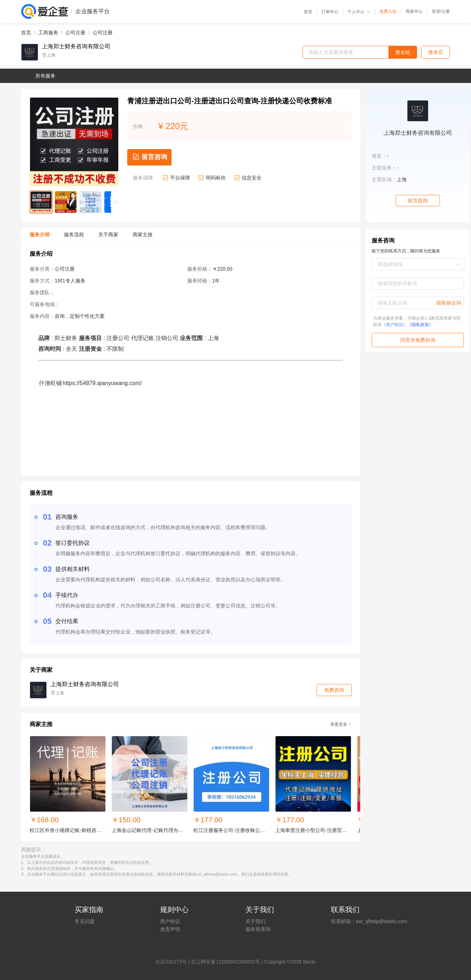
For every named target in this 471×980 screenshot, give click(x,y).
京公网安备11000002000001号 (225, 962)
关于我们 (256, 921)
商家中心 (414, 11)
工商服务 (48, 33)
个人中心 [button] (359, 12)
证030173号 (173, 962)
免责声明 (170, 929)
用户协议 (170, 921)
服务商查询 (258, 929)
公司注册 (75, 33)
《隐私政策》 (420, 325)
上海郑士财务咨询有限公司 (76, 46)
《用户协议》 (395, 325)
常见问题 (85, 921)
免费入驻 (388, 11)
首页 (308, 12)
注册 (446, 11)
